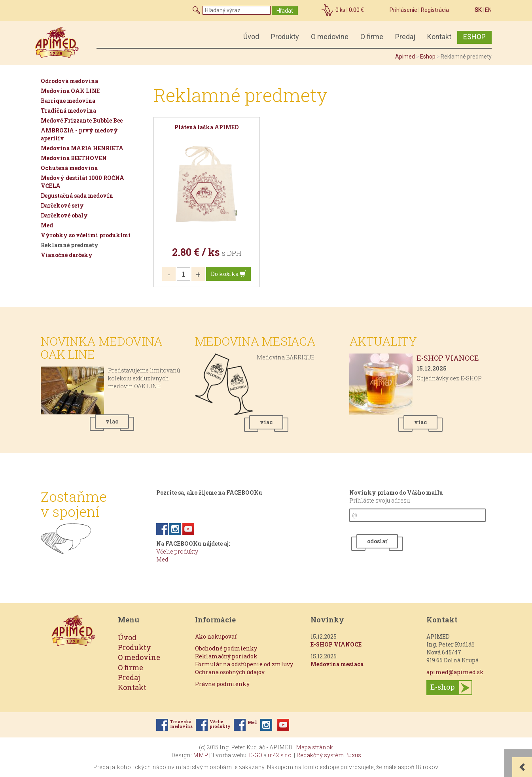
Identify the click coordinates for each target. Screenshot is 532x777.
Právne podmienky (222, 684)
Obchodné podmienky (226, 648)
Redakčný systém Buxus (329, 755)
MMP (201, 755)
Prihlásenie (403, 10)
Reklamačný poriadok (226, 656)
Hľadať (285, 11)
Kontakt (439, 37)
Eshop (428, 57)
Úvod (251, 37)
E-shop (442, 687)
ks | (350, 10)
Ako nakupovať (216, 636)
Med (162, 559)
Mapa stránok (314, 747)
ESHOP (474, 37)
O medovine (330, 37)
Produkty (285, 37)
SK (478, 10)
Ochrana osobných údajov (230, 672)
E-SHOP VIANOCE (448, 358)
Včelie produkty (177, 551)
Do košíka (228, 274)
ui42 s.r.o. (280, 755)
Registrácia (435, 10)
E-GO (256, 755)
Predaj (405, 37)
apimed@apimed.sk (455, 672)
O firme (372, 37)
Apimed (405, 57)
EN (488, 10)
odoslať (377, 541)
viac (112, 421)
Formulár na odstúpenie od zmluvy (244, 664)
